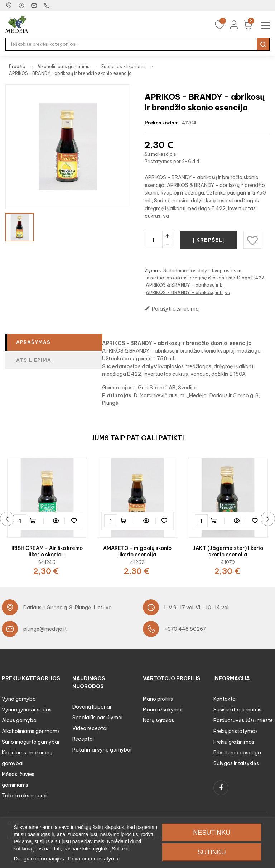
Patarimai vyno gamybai (102, 750)
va (228, 292)
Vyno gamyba (19, 699)
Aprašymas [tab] (33, 342)
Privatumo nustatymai (94, 859)
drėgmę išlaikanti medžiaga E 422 (227, 278)
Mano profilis (158, 699)
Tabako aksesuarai (24, 796)
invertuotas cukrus (167, 278)
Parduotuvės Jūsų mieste (243, 720)
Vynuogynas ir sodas (27, 710)
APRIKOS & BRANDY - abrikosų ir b (184, 285)
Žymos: (153, 270)
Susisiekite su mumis (237, 710)
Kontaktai (225, 699)
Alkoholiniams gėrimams (31, 731)
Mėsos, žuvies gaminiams (18, 780)
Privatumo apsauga (237, 753)
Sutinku (212, 852)
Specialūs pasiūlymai (97, 718)
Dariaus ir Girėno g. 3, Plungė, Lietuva (67, 608)
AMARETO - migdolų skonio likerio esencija (137, 551)
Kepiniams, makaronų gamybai (27, 758)
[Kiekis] (153, 240)
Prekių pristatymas (236, 731)
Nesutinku (212, 833)
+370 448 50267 (185, 629)
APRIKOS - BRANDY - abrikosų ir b (184, 292)
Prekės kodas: (161, 123)
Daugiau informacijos (39, 859)
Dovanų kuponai (92, 707)
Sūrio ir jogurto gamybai (30, 742)
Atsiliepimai (35, 360)
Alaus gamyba (19, 720)
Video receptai (90, 728)
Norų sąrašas (158, 720)
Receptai (83, 739)
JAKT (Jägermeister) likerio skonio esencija (228, 551)
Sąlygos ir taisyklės (236, 763)
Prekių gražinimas (234, 742)
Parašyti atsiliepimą (172, 309)
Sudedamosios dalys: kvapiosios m (202, 270)
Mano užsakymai (163, 710)
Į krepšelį (209, 240)
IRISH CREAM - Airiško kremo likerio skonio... (47, 551)
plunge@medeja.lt (45, 629)
